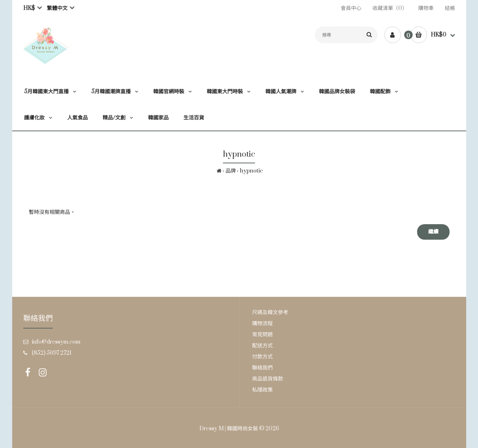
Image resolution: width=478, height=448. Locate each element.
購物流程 (262, 324)
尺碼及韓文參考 (270, 312)
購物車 (426, 8)
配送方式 (262, 346)
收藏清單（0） (390, 8)
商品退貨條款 (268, 379)
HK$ (29, 8)
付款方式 (262, 357)
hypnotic (251, 171)
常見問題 (262, 335)
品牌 (231, 171)
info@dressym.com (56, 342)
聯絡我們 (262, 368)
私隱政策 (262, 390)
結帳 (450, 8)
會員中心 (351, 8)
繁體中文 (57, 8)
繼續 (433, 232)
